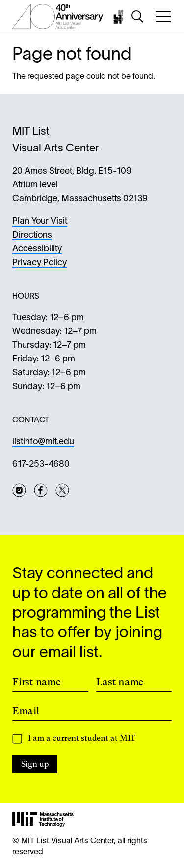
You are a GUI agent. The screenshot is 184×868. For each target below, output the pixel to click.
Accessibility (37, 249)
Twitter (62, 490)
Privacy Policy (39, 263)
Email (26, 711)
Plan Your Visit (40, 222)
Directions (32, 235)
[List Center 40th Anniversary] (58, 16)
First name (37, 682)
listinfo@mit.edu (43, 442)
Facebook (41, 490)
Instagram (19, 490)
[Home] (120, 17)
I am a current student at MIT (82, 738)
